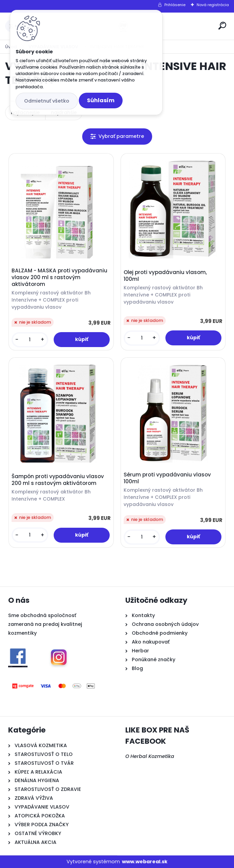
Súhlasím (101, 100)
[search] (222, 26)
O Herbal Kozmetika (150, 756)
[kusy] (30, 340)
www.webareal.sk (145, 862)
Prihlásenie (175, 5)
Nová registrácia (213, 5)
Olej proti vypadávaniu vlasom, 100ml (165, 276)
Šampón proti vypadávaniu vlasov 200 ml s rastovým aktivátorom (58, 480)
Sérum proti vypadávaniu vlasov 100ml (167, 478)
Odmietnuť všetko (47, 101)
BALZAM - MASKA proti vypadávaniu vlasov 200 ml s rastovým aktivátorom (59, 277)
